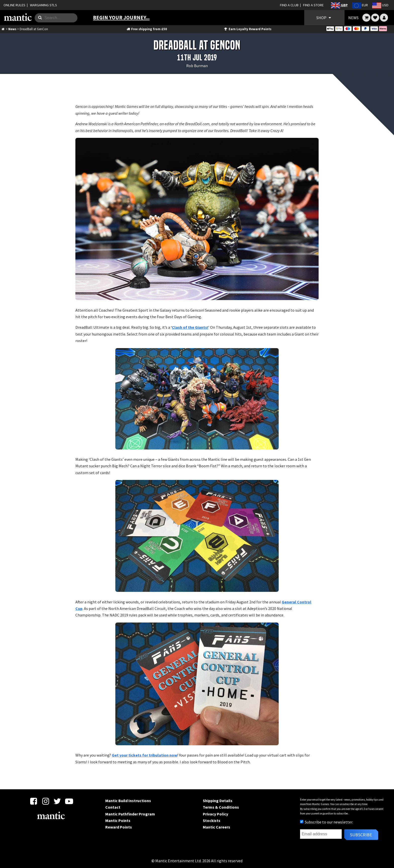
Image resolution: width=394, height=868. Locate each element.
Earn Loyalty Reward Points (247, 29)
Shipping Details (218, 801)
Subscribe (361, 835)
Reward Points (119, 827)
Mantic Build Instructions (128, 801)
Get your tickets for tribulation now (144, 755)
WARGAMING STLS (43, 5)
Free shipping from (146, 29)
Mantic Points (118, 820)
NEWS (353, 18)
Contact (113, 807)
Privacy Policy (215, 814)
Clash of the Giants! (190, 327)
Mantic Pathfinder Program (130, 814)
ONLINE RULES (14, 5)
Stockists (212, 820)
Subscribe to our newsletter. (327, 822)
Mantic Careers (216, 827)
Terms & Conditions (221, 807)
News (12, 29)
